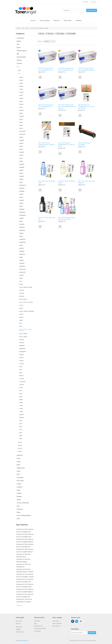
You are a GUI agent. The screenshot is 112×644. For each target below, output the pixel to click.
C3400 (21, 89)
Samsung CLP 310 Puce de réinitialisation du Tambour (24, 600)
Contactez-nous (20, 632)
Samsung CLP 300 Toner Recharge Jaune (23, 555)
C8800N (21, 260)
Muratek (19, 496)
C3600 (21, 101)
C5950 (21, 197)
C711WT (22, 364)
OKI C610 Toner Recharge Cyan (47, 182)
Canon (19, 462)
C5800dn (22, 164)
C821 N (21, 314)
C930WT (22, 418)
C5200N (21, 116)
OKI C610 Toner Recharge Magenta (87, 182)
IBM (18, 54)
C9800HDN (22, 239)
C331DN (22, 340)
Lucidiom (19, 487)
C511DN (22, 385)
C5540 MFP (22, 134)
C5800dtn (22, 167)
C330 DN (22, 290)
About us (18, 624)
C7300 (21, 409)
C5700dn (22, 152)
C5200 (21, 113)
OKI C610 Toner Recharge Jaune (67, 182)
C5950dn (22, 200)
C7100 (21, 406)
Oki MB (20, 445)
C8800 (21, 257)
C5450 (21, 128)
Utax (18, 506)
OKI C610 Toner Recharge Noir (47, 218)
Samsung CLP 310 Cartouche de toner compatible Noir (25, 595)
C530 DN (22, 296)
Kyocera (19, 60)
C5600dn (22, 140)
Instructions (19, 627)
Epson (19, 48)
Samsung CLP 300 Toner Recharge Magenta (23, 560)
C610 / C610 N (23, 299)
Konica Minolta (21, 57)
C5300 (21, 122)
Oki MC (20, 448)
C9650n (21, 233)
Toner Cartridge (44, 21)
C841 (21, 370)
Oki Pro (20, 451)
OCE (18, 519)
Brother (19, 41)
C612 (21, 427)
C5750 (21, 158)
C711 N (21, 305)
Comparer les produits (40, 629)
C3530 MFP (22, 272)
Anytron (19, 484)
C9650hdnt (22, 230)
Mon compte (56, 621)
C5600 (21, 137)
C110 (21, 281)
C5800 (21, 161)
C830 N (21, 317)
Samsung (20, 455)
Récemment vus (39, 626)
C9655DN (22, 346)
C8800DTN (22, 266)
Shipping (79, 21)
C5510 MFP (22, 131)
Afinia (18, 490)
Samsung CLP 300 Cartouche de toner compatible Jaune (25, 535)
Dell (18, 44)
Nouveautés (37, 631)
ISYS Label (20, 481)
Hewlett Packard (22, 51)
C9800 (21, 236)
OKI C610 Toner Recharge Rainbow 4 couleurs (67, 218)
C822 (21, 373)
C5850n (21, 179)
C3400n (21, 92)
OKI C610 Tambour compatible (84, 144)
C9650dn (22, 224)
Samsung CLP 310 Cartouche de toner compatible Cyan (25, 580)
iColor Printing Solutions (24, 515)
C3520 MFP (22, 269)
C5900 (21, 182)
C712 (21, 430)
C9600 (21, 206)
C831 (21, 367)
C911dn (21, 376)
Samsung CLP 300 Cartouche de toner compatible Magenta (25, 540)
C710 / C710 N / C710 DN (26, 302)
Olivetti (19, 500)
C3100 (21, 77)
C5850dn (22, 176)
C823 (21, 433)
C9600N (21, 218)
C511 (21, 323)
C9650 (21, 221)
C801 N (21, 308)
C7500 (21, 412)
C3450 (21, 95)
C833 (21, 436)
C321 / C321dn (23, 334)
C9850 (21, 278)
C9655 (21, 320)
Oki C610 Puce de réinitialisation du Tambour (47, 144)
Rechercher (37, 621)
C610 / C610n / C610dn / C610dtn (26, 330)
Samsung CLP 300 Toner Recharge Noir (23, 565)
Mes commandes (57, 624)
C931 (21, 391)
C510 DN (22, 293)
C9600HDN (22, 212)
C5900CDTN (23, 185)
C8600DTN (22, 254)
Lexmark (19, 63)
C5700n (21, 155)
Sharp (19, 512)
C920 (21, 394)
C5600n (21, 143)
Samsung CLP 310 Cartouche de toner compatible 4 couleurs (25, 575)
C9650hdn (22, 227)
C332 (21, 424)
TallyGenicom (21, 468)
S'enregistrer (85, 2)
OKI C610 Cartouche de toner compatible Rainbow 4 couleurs (67, 107)
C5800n (21, 170)
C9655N (21, 355)
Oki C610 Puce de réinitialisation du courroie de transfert (86, 107)
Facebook (73, 621)
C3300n (21, 86)
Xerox (19, 458)
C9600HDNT (23, 215)
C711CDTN (22, 382)
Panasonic (20, 509)
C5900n (21, 194)
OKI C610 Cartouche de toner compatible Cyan (46, 69)
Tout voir (19, 605)
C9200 (21, 400)
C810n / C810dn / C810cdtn (27, 311)
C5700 (21, 149)
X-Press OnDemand (23, 503)
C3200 (21, 80)
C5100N (21, 110)
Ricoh (18, 465)
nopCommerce (25, 641)
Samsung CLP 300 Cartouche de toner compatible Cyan (25, 530)
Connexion (93, 2)
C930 (21, 397)
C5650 (21, 146)
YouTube (81, 621)
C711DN (22, 379)
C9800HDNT (23, 242)
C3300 (21, 83)
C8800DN (22, 263)
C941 (21, 421)
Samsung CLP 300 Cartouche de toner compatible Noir (25, 545)
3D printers (20, 477)
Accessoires (20, 38)
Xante (19, 471)
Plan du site (19, 621)
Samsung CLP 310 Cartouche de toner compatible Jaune (25, 585)
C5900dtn (22, 191)
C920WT (22, 415)
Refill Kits (57, 21)
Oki (23, 28)
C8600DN (22, 251)
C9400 (21, 403)
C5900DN (22, 188)
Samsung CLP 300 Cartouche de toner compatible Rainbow (25, 550)
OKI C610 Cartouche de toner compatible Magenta (86, 69)
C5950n (21, 203)
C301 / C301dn (23, 337)
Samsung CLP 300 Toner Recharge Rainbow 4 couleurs (25, 570)
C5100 (21, 107)
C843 (21, 439)
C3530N (21, 275)
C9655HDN (22, 349)
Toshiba (19, 493)
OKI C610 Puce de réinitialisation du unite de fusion (66, 145)
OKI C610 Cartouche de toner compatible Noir (46, 106)
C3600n (21, 104)
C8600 (21, 245)
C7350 (21, 388)
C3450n (21, 98)
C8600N (21, 248)
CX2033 (21, 361)
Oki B (19, 70)
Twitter (77, 621)
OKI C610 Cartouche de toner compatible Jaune (66, 69)
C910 (21, 326)
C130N (21, 284)
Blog (35, 624)
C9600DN (22, 209)
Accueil (33, 21)
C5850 (21, 173)
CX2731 (21, 358)
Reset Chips (68, 21)
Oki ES (20, 442)
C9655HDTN (23, 352)
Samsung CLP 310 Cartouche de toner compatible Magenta (25, 590)
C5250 (21, 119)
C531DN (22, 343)
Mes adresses (56, 626)
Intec (18, 474)
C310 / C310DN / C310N (26, 287)
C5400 (21, 125)
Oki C (27, 28)
